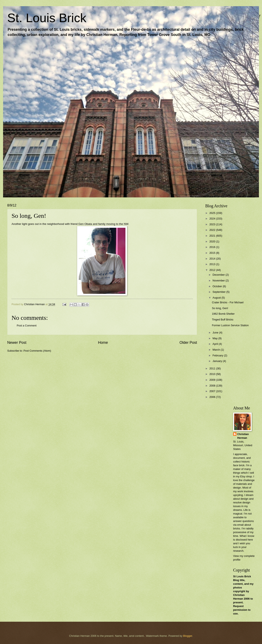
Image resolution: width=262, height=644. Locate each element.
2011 (213, 368)
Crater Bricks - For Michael (228, 302)
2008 (213, 386)
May (215, 338)
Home (103, 343)
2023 (213, 224)
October (218, 286)
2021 (213, 236)
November (219, 280)
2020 (213, 241)
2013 (213, 264)
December (219, 275)
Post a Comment (27, 326)
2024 (213, 219)
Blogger (188, 636)
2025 (213, 213)
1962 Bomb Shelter (223, 314)
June (216, 333)
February (218, 355)
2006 (213, 397)
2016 (213, 247)
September (219, 292)
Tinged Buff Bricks (223, 320)
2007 (213, 391)
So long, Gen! (220, 308)
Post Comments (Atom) (37, 351)
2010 (213, 374)
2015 (213, 253)
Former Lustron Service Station (230, 325)
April (215, 344)
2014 (213, 259)
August (217, 298)
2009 (213, 380)
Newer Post (17, 343)
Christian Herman (243, 436)
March (217, 350)
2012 (213, 270)
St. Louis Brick (47, 18)
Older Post (188, 343)
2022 (213, 230)
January (218, 361)
